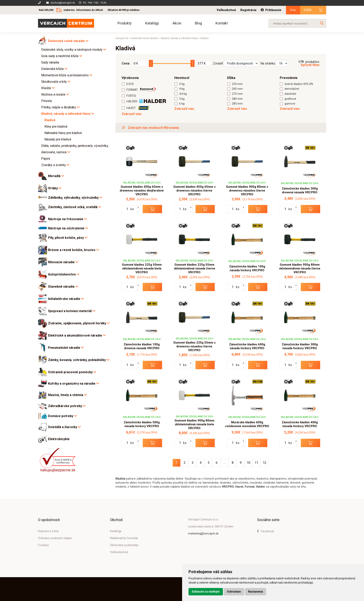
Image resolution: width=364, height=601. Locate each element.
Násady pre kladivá (58, 139)
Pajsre (46, 159)
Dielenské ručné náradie (68, 41)
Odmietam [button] (234, 592)
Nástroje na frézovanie (67, 219)
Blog (198, 23)
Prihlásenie (271, 10)
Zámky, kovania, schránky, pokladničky (79, 360)
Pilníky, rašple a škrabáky (60, 107)
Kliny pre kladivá (56, 127)
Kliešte (48, 88)
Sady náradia (50, 62)
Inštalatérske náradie (66, 299)
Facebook (266, 531)
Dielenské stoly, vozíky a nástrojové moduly (74, 50)
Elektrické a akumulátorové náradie (77, 335)
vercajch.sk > (123, 38)
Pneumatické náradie (66, 348)
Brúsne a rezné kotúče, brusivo (74, 250)
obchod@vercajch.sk (63, 3)
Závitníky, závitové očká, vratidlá (75, 207)
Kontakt (222, 23)
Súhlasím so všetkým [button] (206, 592)
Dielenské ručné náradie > (145, 38)
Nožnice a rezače (55, 94)
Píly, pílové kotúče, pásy (68, 238)
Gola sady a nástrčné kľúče (62, 56)
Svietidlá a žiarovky (64, 427)
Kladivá (50, 120)
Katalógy (152, 23)
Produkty (125, 23)
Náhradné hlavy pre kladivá (63, 133)
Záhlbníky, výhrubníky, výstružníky (75, 198)
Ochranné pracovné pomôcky (72, 372)
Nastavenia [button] (256, 592)
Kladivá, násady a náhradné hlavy (68, 114)
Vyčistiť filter (310, 65)
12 (265, 463)
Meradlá (56, 176)
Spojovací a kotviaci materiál (72, 311)
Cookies (43, 545)
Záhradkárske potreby (67, 406)
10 (249, 463)
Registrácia (248, 10)
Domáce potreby (62, 416)
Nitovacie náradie (63, 262)
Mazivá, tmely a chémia (67, 395)
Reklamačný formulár (124, 538)
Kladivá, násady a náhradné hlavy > (180, 38)
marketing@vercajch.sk (203, 533)
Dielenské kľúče (54, 69)
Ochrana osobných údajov (55, 538)
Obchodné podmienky (124, 545)
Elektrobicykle (59, 439)
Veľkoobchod (226, 10)
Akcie (177, 23)
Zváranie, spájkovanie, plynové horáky (79, 323)
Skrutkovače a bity (56, 82)
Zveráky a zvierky (55, 165)
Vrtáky (55, 188)
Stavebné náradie (63, 287)
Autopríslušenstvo (64, 274)
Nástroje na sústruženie (68, 228)
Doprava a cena (48, 531)
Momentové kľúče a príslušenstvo (67, 75)
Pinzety (47, 101)
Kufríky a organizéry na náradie (74, 384)
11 (257, 463)
